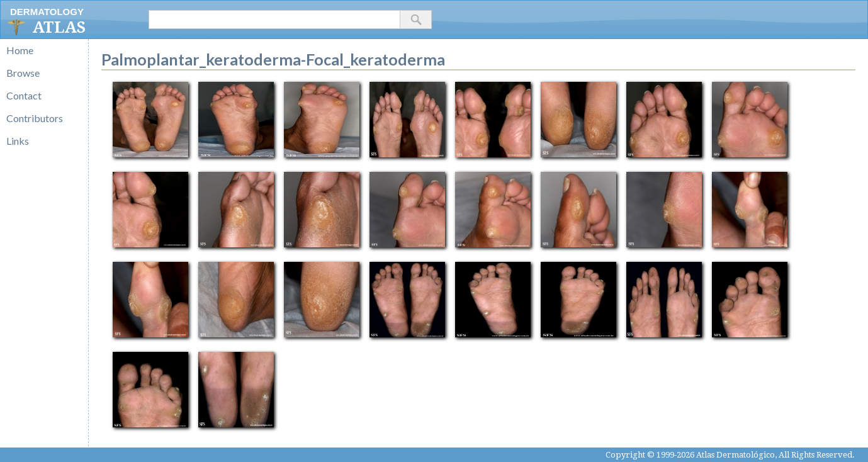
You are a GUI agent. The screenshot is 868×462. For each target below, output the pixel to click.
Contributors (35, 118)
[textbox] (274, 20)
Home (20, 50)
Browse (23, 73)
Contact (24, 95)
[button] (416, 20)
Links (18, 141)
